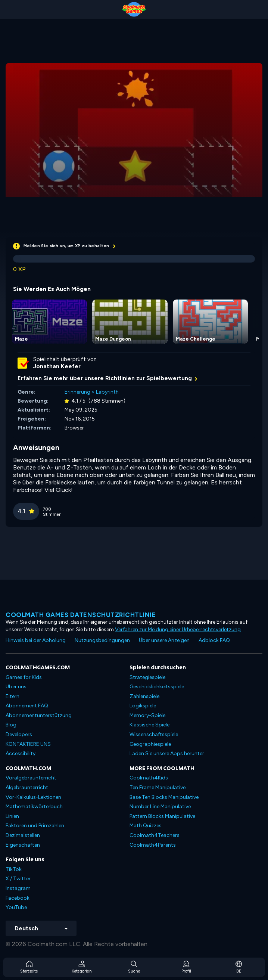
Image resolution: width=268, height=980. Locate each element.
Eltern (13, 696)
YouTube (16, 907)
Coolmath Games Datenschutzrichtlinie (81, 615)
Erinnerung (77, 392)
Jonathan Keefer (57, 366)
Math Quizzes (146, 826)
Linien (12, 816)
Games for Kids (24, 677)
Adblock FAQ (214, 640)
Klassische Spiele (149, 725)
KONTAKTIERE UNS (28, 744)
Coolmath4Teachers (155, 835)
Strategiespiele (147, 677)
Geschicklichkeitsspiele (157, 687)
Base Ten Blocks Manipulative (164, 797)
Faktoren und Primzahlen (35, 826)
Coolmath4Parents (153, 845)
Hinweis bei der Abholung (36, 640)
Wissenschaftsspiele (154, 734)
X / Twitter (18, 879)
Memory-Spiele (147, 715)
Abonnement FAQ (27, 706)
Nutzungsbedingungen (102, 640)
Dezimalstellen (23, 835)
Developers (19, 734)
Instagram (18, 888)
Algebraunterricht (27, 787)
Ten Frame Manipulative (158, 787)
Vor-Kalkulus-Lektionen (33, 797)
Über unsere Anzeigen (164, 640)
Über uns (16, 687)
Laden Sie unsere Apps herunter (167, 753)
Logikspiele (143, 706)
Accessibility (21, 753)
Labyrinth (107, 392)
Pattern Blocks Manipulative (162, 816)
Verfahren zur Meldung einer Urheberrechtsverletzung (178, 629)
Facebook (18, 898)
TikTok (14, 869)
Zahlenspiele (144, 696)
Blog (11, 725)
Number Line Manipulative (160, 807)
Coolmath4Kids (149, 778)
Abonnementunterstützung (39, 715)
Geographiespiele (150, 744)
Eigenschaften (23, 845)
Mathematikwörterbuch (34, 807)
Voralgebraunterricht (31, 778)
